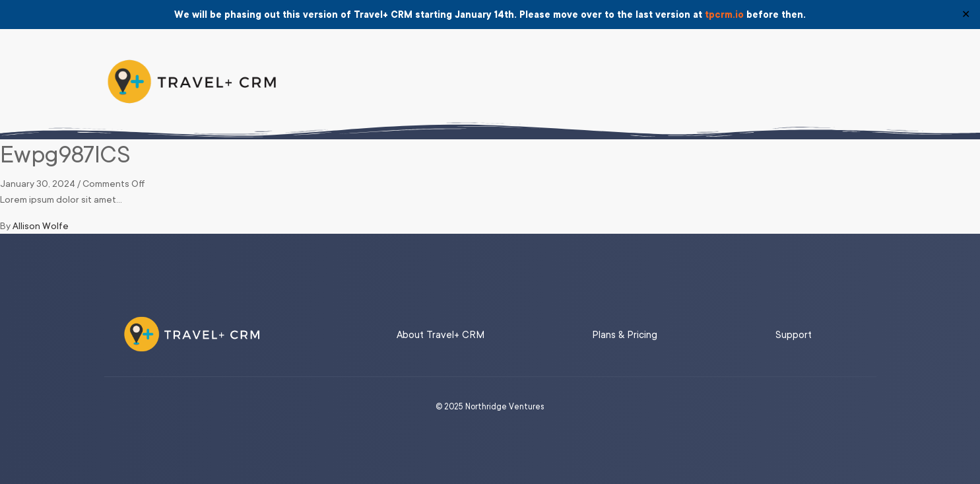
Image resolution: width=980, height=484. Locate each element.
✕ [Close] (966, 15)
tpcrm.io (724, 15)
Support (794, 335)
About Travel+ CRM (441, 335)
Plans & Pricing (625, 335)
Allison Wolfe (41, 226)
